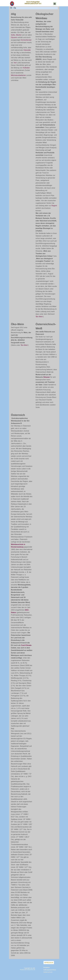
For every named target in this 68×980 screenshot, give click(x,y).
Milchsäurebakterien (18, 75)
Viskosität (27, 50)
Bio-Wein (39, 317)
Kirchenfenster (26, 40)
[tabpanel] (22, 47)
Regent (54, 206)
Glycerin (14, 37)
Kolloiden (26, 68)
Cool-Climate (26, 645)
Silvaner (47, 377)
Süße (13, 35)
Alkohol (19, 35)
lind (15, 63)
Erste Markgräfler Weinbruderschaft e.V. (33, 3)
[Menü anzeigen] (55, 4)
